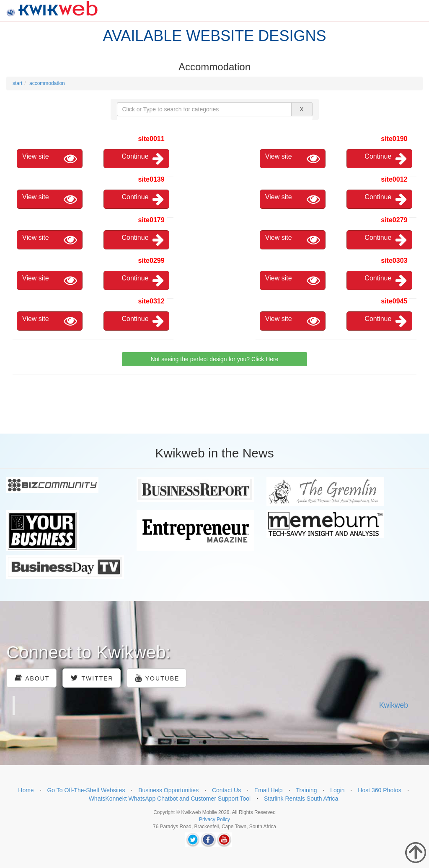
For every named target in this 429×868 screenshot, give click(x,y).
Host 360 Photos (380, 790)
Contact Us (226, 790)
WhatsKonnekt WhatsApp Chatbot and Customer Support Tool (170, 799)
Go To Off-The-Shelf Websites (86, 790)
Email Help (269, 790)
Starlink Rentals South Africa (301, 799)
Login (337, 790)
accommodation (47, 83)
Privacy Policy (214, 819)
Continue (143, 159)
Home (26, 790)
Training (306, 790)
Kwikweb (394, 705)
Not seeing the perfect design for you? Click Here (214, 359)
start (17, 83)
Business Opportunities (168, 790)
